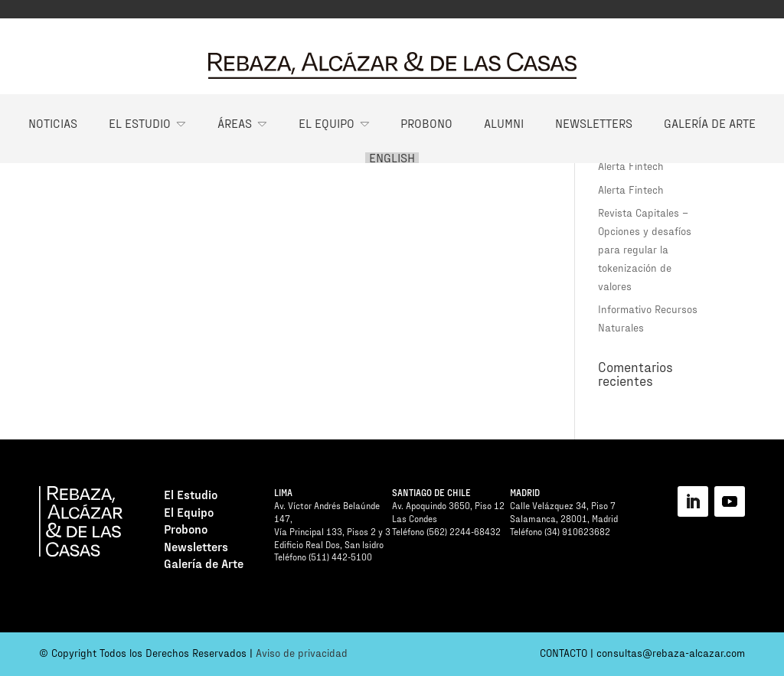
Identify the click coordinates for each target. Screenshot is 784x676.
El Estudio (140, 123)
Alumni (504, 123)
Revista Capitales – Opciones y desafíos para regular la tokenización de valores (645, 249)
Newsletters (594, 123)
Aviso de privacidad (302, 653)
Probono (426, 123)
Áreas (235, 123)
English (392, 158)
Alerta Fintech (631, 166)
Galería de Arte (710, 123)
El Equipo (327, 123)
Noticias (53, 123)
